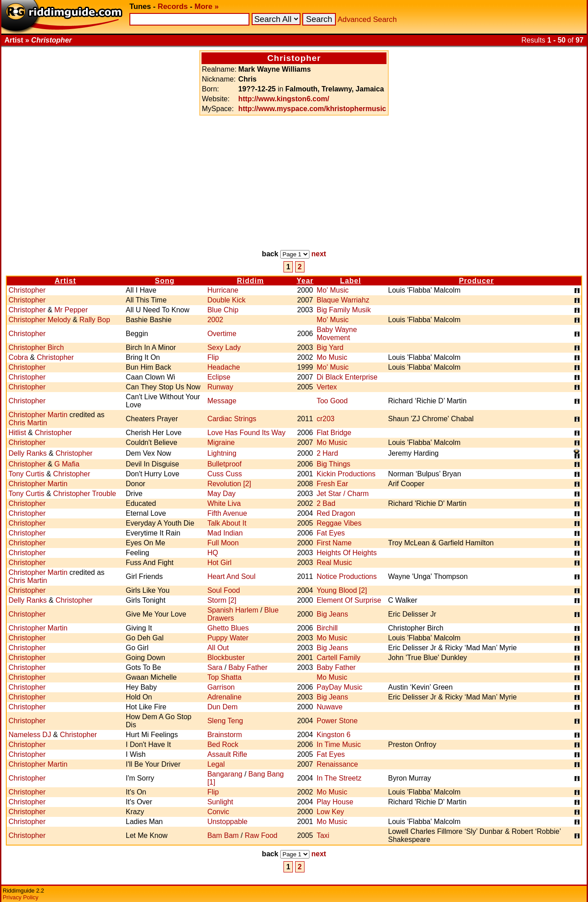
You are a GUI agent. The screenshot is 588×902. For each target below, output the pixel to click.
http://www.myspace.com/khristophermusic (312, 109)
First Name (334, 543)
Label (350, 281)
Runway (220, 387)
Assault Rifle (227, 754)
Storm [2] (222, 600)
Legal (216, 764)
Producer (476, 281)
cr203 (326, 419)
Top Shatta (225, 677)
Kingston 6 (334, 735)
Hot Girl (219, 563)
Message (222, 401)
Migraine (221, 442)
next (319, 254)
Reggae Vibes (339, 523)
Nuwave (330, 707)
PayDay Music (339, 687)
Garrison (221, 687)
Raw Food (261, 835)
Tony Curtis (26, 474)
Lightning (222, 453)
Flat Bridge (334, 433)
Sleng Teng (225, 721)
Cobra (18, 357)
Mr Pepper (71, 310)
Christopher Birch (36, 347)
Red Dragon (336, 513)
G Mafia (67, 464)
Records (173, 6)
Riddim (250, 281)
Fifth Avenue (227, 513)
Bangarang (225, 774)
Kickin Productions (346, 474)
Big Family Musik (344, 310)
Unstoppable (227, 822)
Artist (65, 281)
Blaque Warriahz (343, 300)
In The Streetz (339, 778)
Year (305, 281)
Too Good (332, 401)
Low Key (330, 812)
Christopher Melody (40, 320)
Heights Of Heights (347, 553)
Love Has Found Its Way (247, 433)
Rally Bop (94, 320)
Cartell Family (339, 658)
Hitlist (17, 433)
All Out (218, 648)
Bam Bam (223, 835)
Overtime (222, 334)
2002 (215, 320)
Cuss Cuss (225, 474)
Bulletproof (225, 464)
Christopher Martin (38, 415)
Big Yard (330, 347)
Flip (213, 357)
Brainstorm (225, 735)
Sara (215, 667)
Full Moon (223, 543)
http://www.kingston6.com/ (284, 99)
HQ (213, 553)
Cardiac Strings (232, 419)
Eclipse (219, 377)
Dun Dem (223, 707)
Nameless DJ (30, 735)
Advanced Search (367, 19)
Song (165, 281)
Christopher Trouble (85, 494)
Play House (335, 802)
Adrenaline (225, 697)
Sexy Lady (224, 347)
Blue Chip (223, 310)
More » (206, 6)
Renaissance (337, 764)
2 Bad (326, 503)
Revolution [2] (229, 484)
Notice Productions (347, 576)
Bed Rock (223, 744)
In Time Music (339, 744)
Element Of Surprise (349, 600)
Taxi (323, 835)
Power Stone (337, 721)
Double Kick (226, 300)
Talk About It (227, 523)
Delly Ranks (28, 453)
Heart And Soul (232, 576)
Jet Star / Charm (343, 494)
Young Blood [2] (342, 590)
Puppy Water (228, 638)
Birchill (327, 628)
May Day (221, 494)
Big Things (333, 464)
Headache (224, 367)
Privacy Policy (21, 897)
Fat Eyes (331, 533)
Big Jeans (332, 614)
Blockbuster (226, 658)
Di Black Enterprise (347, 377)
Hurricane (223, 290)
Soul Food (224, 590)
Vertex (327, 387)
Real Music (334, 563)
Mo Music (332, 357)
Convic (218, 812)
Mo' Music (333, 290)
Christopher (27, 290)
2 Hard (327, 453)
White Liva (224, 503)
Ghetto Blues (228, 628)
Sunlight (220, 802)
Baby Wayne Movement (337, 334)
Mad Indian (225, 533)
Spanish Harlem (233, 610)
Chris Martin (28, 423)
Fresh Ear (332, 484)
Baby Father (248, 667)
